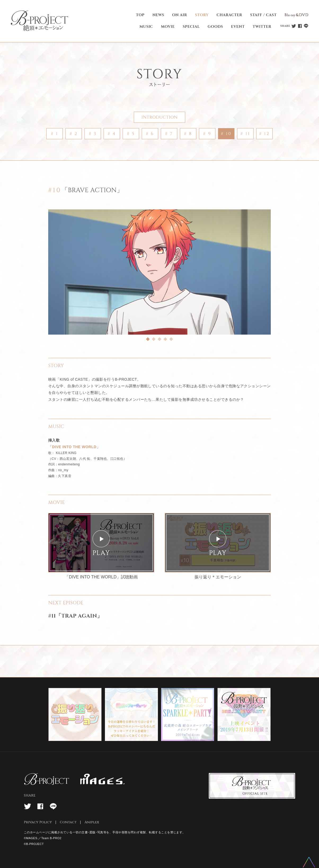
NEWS (158, 15)
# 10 (226, 134)
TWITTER (262, 27)
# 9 (207, 134)
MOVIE (168, 27)
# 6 (150, 134)
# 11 (245, 134)
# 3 (93, 134)
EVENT (238, 27)
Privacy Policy (38, 822)
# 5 (131, 134)
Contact (68, 822)
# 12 (264, 134)
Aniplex (92, 822)
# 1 (55, 134)
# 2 (74, 134)
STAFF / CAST (263, 15)
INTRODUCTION (159, 117)
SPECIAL (191, 27)
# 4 (112, 134)
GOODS (215, 27)
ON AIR (180, 15)
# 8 (188, 134)
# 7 (169, 134)
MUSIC (146, 27)
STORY (202, 15)
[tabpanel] (159, 272)
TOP (140, 15)
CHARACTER (229, 15)
